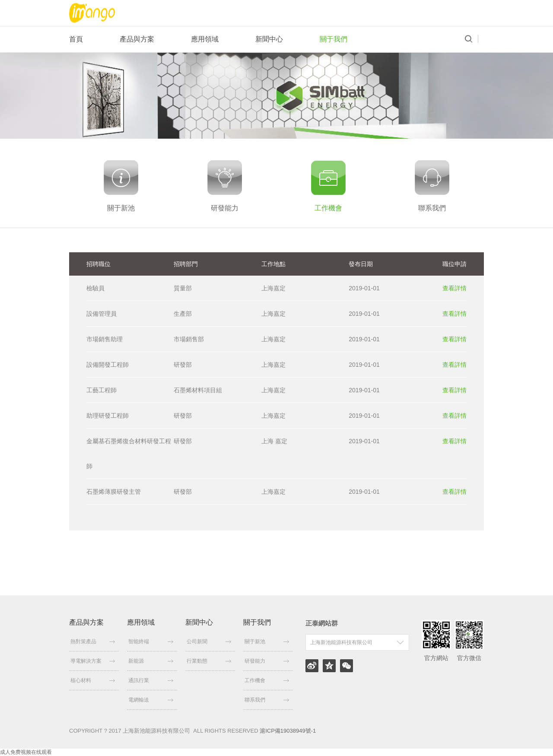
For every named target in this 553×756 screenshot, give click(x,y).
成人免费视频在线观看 (26, 752)
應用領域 (205, 39)
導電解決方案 (93, 661)
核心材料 (93, 680)
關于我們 (334, 39)
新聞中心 (269, 39)
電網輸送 (151, 700)
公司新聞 (209, 642)
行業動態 (209, 661)
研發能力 (267, 661)
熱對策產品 (93, 642)
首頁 (76, 39)
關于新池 (267, 642)
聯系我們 (267, 700)
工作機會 (267, 680)
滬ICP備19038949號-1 (288, 731)
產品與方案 (137, 39)
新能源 (151, 661)
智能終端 (151, 642)
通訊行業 (151, 680)
